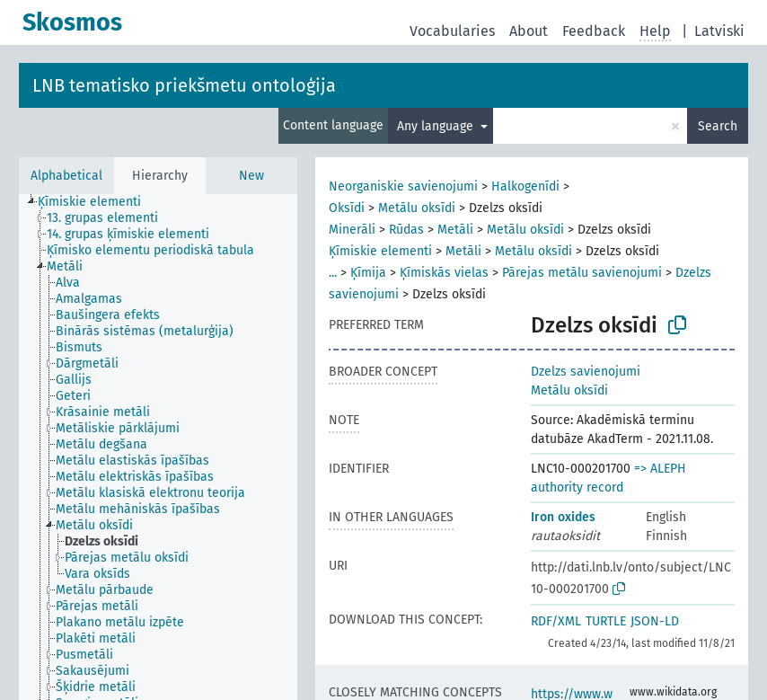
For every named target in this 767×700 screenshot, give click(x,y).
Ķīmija (368, 273)
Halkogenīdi (525, 186)
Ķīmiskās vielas (444, 273)
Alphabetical (66, 176)
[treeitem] (97, 202)
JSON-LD (655, 621)
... (333, 273)
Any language (437, 126)
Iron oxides (563, 517)
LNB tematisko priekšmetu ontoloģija (184, 85)
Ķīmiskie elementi (380, 251)
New (251, 176)
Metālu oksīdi (417, 208)
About (529, 31)
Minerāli (352, 230)
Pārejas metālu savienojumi (582, 273)
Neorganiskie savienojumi (403, 186)
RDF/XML (556, 621)
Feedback (594, 31)
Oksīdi (347, 208)
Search (718, 126)
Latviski (719, 31)
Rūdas (406, 230)
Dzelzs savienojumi (586, 372)
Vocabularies (452, 31)
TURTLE (606, 621)
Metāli (455, 230)
